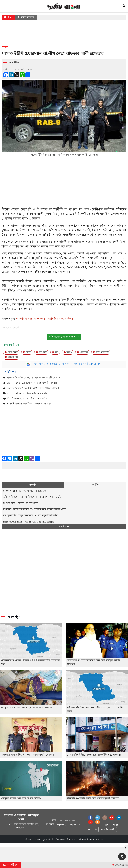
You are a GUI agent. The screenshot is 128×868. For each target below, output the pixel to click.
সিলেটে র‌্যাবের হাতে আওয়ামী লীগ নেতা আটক (27, 399)
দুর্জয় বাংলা (48, 839)
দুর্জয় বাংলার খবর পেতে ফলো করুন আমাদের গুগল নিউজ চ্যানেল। (68, 364)
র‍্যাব (55, 352)
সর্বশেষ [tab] (33, 485)
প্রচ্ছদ (8, 17)
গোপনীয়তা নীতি (108, 830)
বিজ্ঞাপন (106, 825)
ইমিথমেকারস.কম (95, 839)
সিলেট (27, 352)
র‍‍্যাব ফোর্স (41, 352)
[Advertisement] (64, 34)
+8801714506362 (67, 820)
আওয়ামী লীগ (11, 357)
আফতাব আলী (35, 214)
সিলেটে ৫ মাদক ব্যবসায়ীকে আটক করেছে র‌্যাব (27, 393)
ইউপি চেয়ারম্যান (101, 352)
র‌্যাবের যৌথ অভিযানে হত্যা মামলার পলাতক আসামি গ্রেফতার (34, 378)
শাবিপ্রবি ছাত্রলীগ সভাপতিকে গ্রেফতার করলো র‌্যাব (29, 404)
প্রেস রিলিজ (14, 63)
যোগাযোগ (93, 830)
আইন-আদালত (26, 17)
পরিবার (116, 825)
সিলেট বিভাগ (11, 352)
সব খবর (64, 526)
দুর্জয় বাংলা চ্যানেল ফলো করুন (64, 337)
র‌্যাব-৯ (68, 352)
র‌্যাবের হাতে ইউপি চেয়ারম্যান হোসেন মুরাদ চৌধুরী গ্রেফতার (33, 388)
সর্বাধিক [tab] (95, 485)
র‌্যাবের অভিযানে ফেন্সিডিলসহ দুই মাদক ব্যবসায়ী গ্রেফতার (32, 383)
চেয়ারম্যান (82, 352)
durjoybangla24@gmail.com (69, 824)
